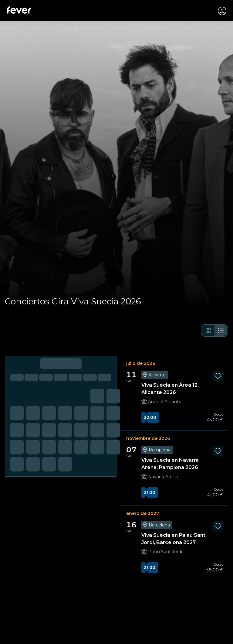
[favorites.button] (218, 377)
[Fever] (19, 10)
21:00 (150, 493)
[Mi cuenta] (221, 11)
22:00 (150, 418)
